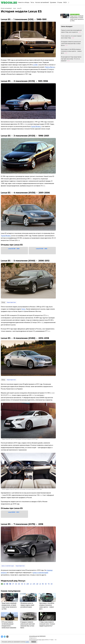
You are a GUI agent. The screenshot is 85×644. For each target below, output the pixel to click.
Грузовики (53, 2)
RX (10, 584)
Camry (23, 309)
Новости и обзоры (24, 2)
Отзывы (60, 2)
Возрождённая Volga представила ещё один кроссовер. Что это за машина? (71, 59)
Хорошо (34, 642)
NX (7, 584)
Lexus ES (19, 8)
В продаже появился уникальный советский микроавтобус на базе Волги (71, 44)
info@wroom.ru (33, 638)
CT (13, 584)
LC (31, 584)
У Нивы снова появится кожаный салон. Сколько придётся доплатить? (47, 624)
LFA (34, 584)
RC (43, 584)
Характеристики (11, 302)
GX (19, 584)
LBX (28, 584)
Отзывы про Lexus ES (12, 245)
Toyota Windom (36, 126)
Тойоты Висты (50, 67)
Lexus (14, 8)
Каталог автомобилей (42, 2)
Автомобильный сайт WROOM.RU (37, 636)
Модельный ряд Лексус (13, 581)
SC (46, 584)
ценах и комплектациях (41, 573)
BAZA (65, 2)
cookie (27, 642)
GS (16, 584)
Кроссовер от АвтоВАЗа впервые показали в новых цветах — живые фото (71, 51)
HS (22, 584)
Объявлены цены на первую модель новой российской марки (27, 605)
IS (25, 584)
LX (4, 584)
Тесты (32, 2)
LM (37, 584)
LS (40, 584)
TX (49, 584)
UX (52, 584)
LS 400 (35, 65)
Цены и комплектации (8, 566)
